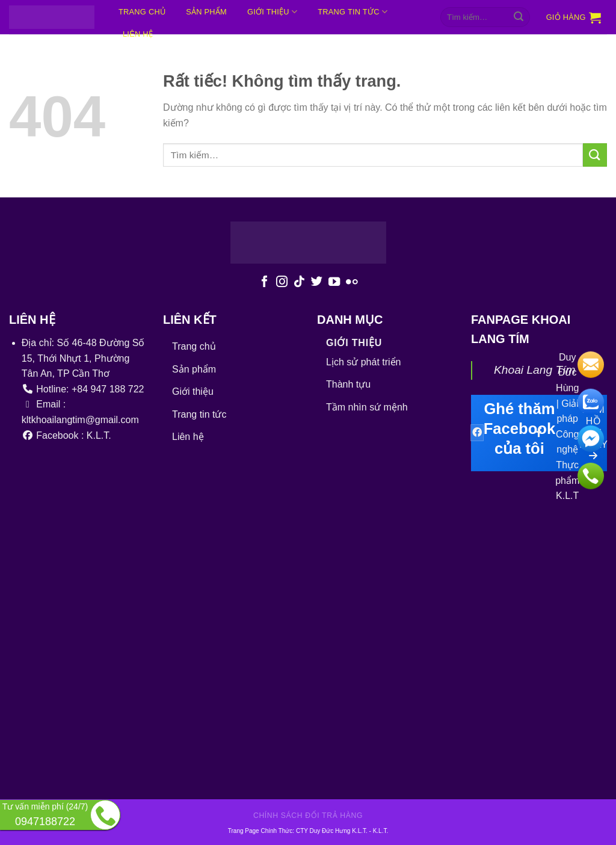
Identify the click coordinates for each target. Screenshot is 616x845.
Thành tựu (348, 384)
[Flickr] (352, 282)
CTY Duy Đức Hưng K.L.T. (333, 831)
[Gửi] (519, 17)
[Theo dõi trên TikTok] (299, 282)
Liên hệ (188, 437)
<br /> (282, 607)
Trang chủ (142, 12)
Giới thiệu (272, 12)
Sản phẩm (206, 12)
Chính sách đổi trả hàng (308, 816)
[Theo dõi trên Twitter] (317, 282)
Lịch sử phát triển (364, 362)
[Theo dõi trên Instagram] (282, 282)
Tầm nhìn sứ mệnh (367, 407)
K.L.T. (381, 831)
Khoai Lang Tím (534, 370)
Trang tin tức (353, 12)
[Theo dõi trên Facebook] (264, 282)
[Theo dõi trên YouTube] (334, 282)
